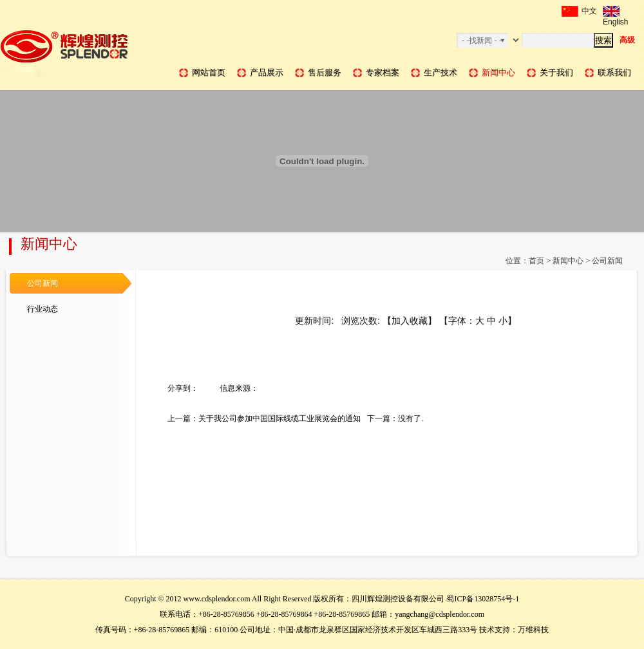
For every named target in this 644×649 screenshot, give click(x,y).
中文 (579, 11)
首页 (536, 261)
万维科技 (533, 630)
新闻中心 (568, 261)
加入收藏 (410, 321)
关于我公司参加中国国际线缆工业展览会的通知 (279, 419)
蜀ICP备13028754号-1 (483, 599)
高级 (627, 40)
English (615, 11)
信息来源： (239, 388)
